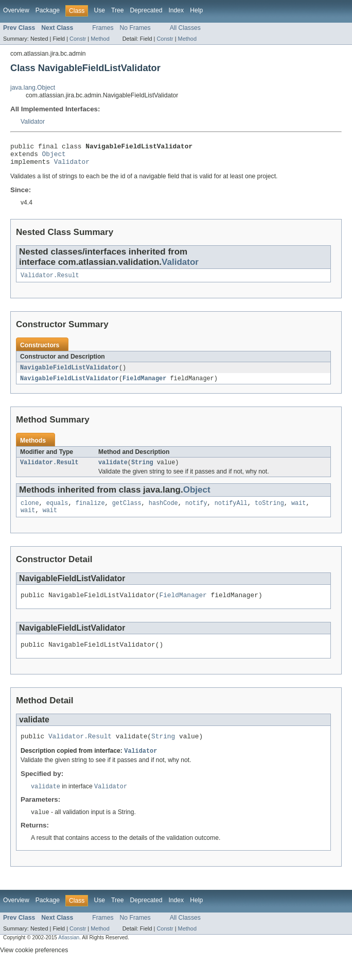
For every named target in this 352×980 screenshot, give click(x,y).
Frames (103, 28)
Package (48, 10)
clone (30, 512)
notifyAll (231, 512)
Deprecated (146, 10)
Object (54, 157)
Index (176, 10)
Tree (118, 10)
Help (196, 10)
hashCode (163, 512)
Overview (16, 10)
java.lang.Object (33, 88)
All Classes (185, 28)
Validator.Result (50, 281)
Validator (33, 122)
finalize (90, 512)
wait (298, 512)
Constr (78, 39)
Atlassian (69, 953)
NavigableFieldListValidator (69, 374)
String (142, 470)
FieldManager (144, 385)
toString (269, 512)
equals (57, 512)
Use (99, 10)
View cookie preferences (34, 966)
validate (113, 470)
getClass (127, 512)
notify (196, 512)
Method (100, 39)
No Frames (135, 28)
